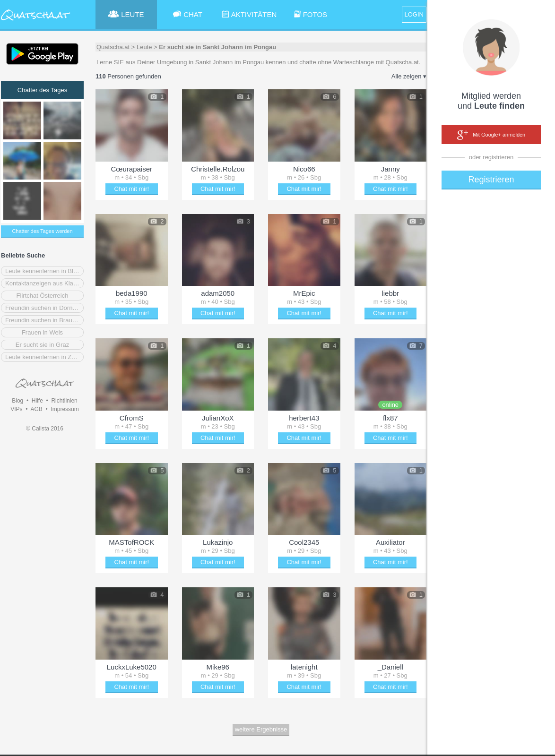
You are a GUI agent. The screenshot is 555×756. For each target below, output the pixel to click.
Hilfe (37, 401)
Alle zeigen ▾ (409, 76)
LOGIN (414, 14)
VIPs (16, 409)
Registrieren (491, 180)
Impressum (65, 409)
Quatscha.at (113, 47)
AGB (36, 409)
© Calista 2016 (45, 429)
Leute (144, 47)
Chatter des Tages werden (42, 231)
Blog (17, 401)
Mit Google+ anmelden (491, 135)
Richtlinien (64, 401)
